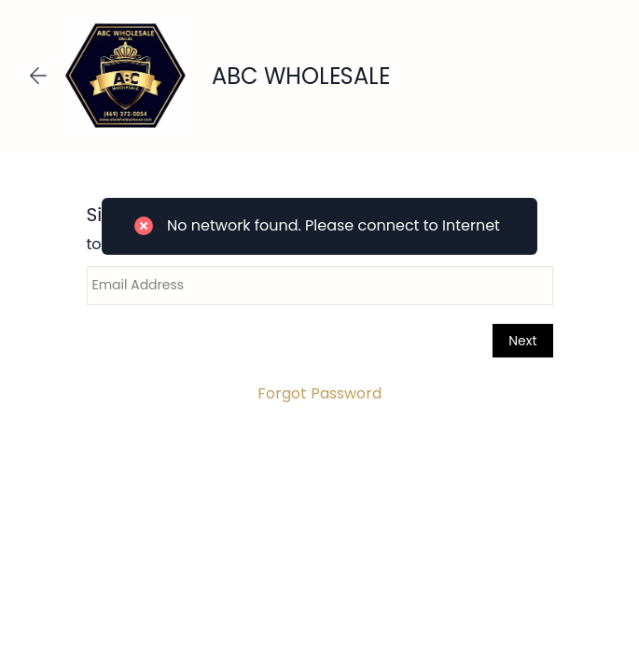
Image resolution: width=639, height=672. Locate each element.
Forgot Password (319, 393)
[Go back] (38, 76)
